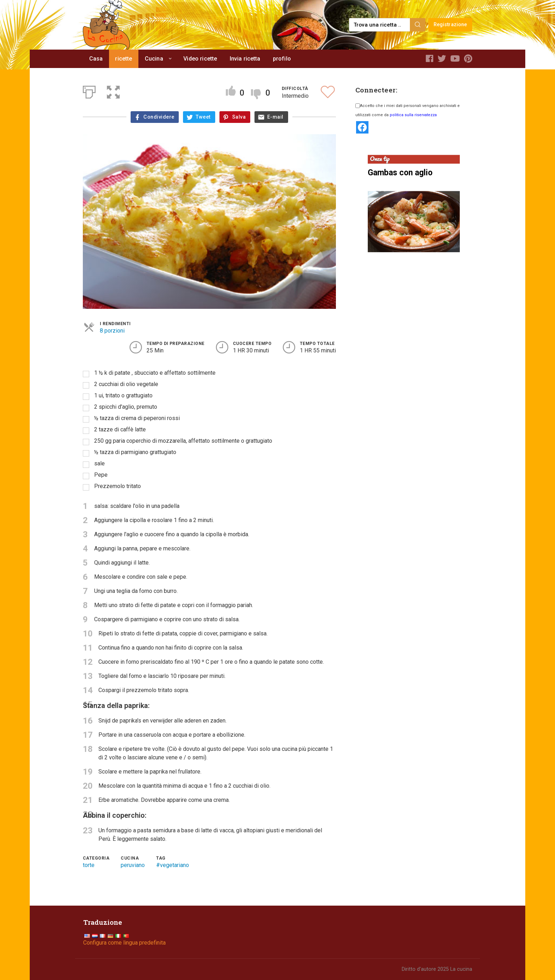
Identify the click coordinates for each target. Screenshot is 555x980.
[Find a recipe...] (380, 25)
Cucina (154, 59)
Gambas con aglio (400, 173)
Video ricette (200, 59)
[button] (113, 91)
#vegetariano (173, 865)
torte (89, 865)
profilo (282, 59)
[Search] (418, 25)
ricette (124, 59)
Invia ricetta (245, 59)
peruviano (133, 865)
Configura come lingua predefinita (124, 943)
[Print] (89, 91)
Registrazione (450, 25)
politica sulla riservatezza (413, 115)
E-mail (275, 117)
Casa (96, 59)
